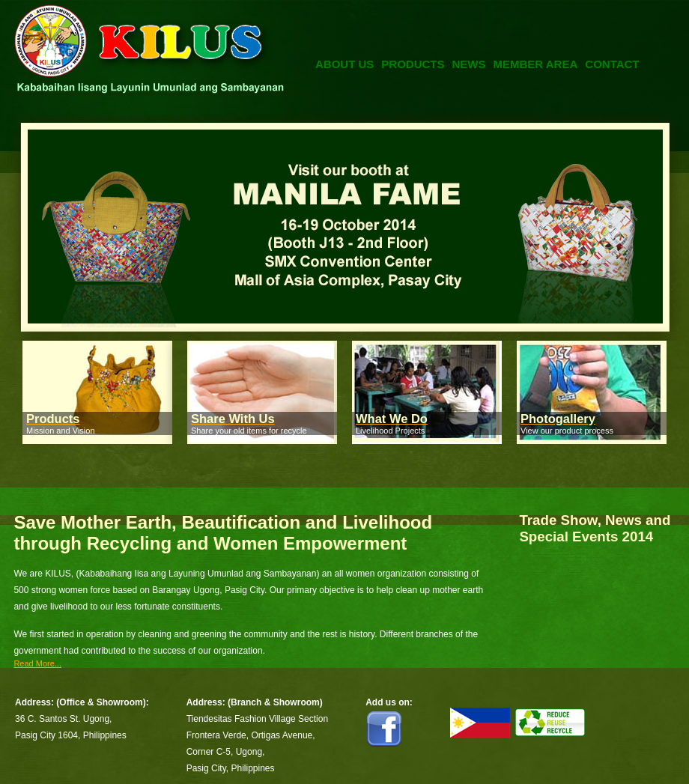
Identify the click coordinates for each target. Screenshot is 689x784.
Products (413, 64)
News (469, 64)
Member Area (536, 64)
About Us (344, 64)
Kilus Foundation (154, 63)
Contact (612, 64)
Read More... (37, 663)
